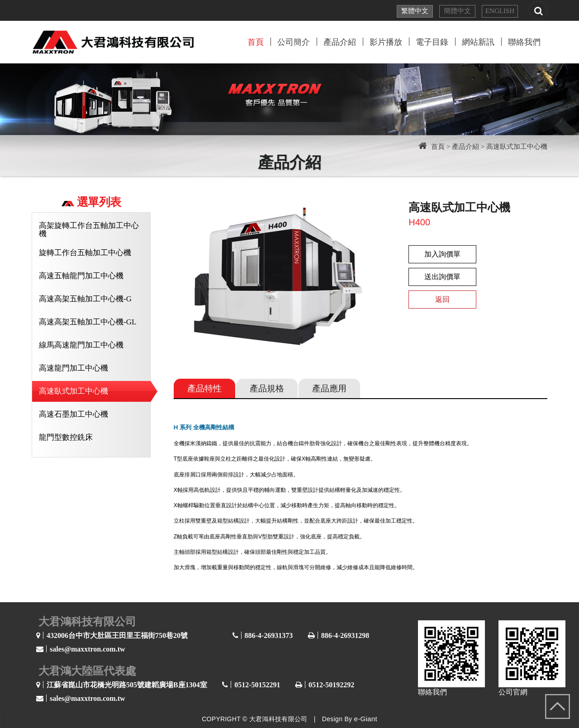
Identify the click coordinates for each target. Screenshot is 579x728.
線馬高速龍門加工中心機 (81, 345)
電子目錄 (432, 42)
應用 (329, 388)
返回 (442, 299)
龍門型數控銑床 (66, 437)
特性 (204, 388)
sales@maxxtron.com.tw (88, 649)
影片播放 (386, 42)
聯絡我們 (524, 42)
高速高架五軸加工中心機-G (85, 299)
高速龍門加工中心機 (74, 368)
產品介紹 (340, 42)
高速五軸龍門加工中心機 (81, 276)
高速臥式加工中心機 (74, 391)
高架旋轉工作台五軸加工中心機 (89, 230)
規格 (267, 388)
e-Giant (366, 719)
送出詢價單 (442, 277)
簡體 (457, 11)
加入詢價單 (442, 254)
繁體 (415, 11)
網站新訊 (478, 42)
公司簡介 (294, 42)
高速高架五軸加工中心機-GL (88, 322)
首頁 (256, 42)
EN (500, 11)
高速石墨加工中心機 (74, 414)
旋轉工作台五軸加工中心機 (85, 253)
